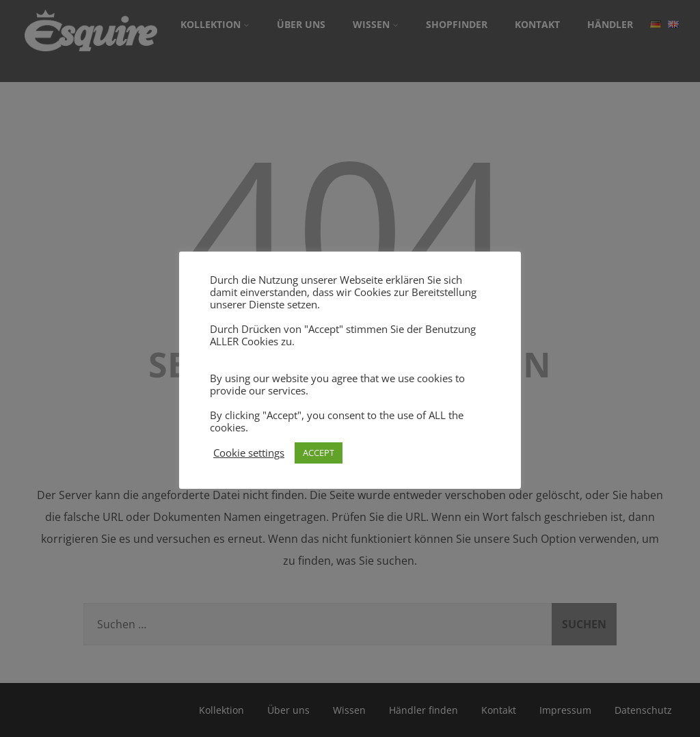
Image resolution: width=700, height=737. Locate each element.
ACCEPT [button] (319, 453)
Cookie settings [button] (249, 453)
